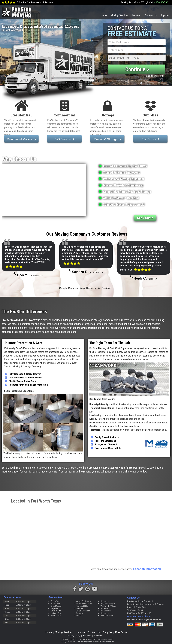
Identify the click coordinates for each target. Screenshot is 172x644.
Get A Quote (145, 218)
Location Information (147, 569)
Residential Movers (21, 139)
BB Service (64, 139)
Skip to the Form (155, 76)
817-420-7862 (162, 2)
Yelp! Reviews (88, 288)
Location (137, 15)
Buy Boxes (150, 139)
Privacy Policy (74, 636)
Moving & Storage (107, 139)
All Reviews (105, 288)
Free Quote (121, 632)
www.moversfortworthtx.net (139, 616)
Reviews (98, 636)
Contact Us (151, 15)
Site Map (87, 636)
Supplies (165, 15)
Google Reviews (68, 288)
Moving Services (120, 15)
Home (104, 15)
